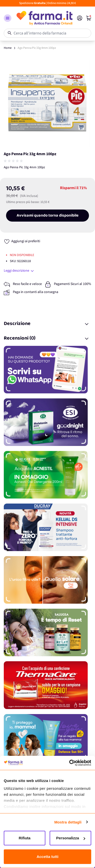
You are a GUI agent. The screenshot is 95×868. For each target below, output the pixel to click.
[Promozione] (47, 370)
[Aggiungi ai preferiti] (22, 241)
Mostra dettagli (68, 822)
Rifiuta (25, 838)
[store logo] (44, 18)
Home (8, 48)
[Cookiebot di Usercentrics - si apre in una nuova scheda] (69, 763)
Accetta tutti (47, 857)
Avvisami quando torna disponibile (48, 216)
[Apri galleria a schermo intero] (47, 103)
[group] (14, 161)
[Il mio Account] (80, 18)
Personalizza (71, 838)
